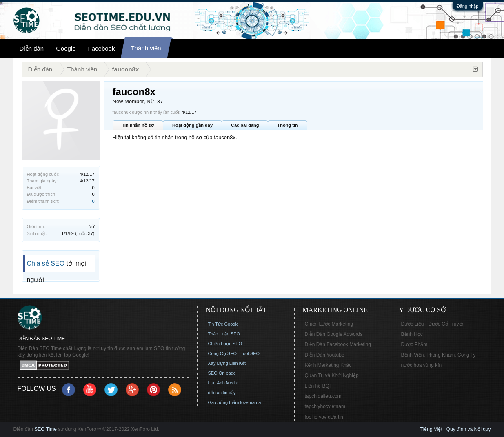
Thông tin (287, 125)
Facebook (102, 48)
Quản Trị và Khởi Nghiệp (332, 375)
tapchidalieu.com (323, 396)
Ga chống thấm (224, 402)
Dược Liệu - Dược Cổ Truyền (433, 324)
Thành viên (146, 48)
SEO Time (46, 429)
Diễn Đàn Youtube (325, 355)
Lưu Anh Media (223, 383)
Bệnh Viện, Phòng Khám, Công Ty (439, 355)
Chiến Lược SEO (225, 344)
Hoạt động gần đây (192, 125)
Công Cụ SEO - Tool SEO (234, 353)
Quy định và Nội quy (469, 429)
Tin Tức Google (223, 324)
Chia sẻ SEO (46, 263)
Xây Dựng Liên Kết (227, 363)
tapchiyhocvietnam (325, 406)
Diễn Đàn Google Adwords (334, 334)
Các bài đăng (245, 125)
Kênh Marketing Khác (328, 365)
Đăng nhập (468, 6)
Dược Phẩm (414, 344)
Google (66, 48)
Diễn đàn (32, 48)
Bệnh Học (412, 334)
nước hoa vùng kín (422, 365)
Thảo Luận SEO (224, 334)
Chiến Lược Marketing (329, 324)
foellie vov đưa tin (324, 417)
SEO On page (222, 373)
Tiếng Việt (431, 429)
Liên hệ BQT (319, 386)
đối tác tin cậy (222, 393)
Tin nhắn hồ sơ (138, 125)
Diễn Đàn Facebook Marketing (338, 344)
